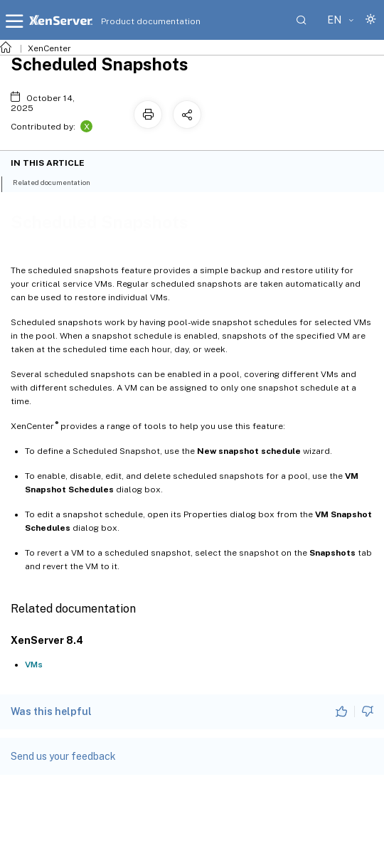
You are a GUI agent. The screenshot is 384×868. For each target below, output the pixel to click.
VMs (34, 665)
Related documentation (59, 181)
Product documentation (133, 21)
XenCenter (49, 48)
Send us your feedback (63, 756)
